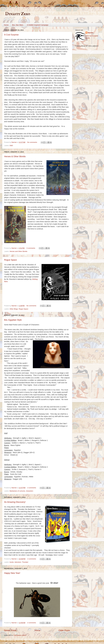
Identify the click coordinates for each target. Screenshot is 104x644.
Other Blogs (14, 309)
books (12, 562)
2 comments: (32, 488)
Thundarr (25, 562)
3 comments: (31, 248)
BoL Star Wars (18, 25)
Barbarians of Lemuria (17, 491)
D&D (11, 146)
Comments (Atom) (20, 635)
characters (30, 491)
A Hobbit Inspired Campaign (38, 25)
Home (6, 25)
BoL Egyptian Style (13, 320)
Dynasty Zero (18, 14)
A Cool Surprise (11, 35)
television (18, 562)
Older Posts (64, 630)
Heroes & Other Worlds (15, 156)
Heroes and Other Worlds (18, 251)
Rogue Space (10, 260)
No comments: (33, 142)
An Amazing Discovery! (15, 502)
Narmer (91, 33)
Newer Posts (10, 630)
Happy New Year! (12, 573)
